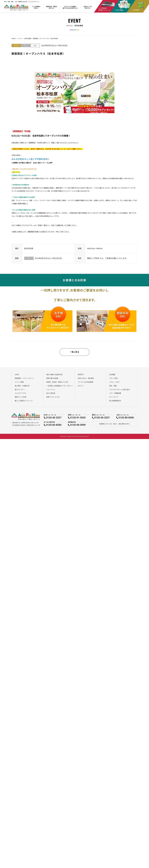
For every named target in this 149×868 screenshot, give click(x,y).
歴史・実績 (113, 387)
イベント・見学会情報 (24, 39)
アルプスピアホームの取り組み (120, 391)
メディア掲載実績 (115, 395)
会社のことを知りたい (88, 7)
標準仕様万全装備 (52, 380)
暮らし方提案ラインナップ (24, 402)
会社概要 (112, 376)
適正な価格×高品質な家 (54, 376)
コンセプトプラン (21, 395)
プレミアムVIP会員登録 (85, 384)
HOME (14, 39)
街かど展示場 (51, 395)
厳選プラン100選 (20, 399)
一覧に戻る (74, 354)
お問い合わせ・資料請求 (86, 380)
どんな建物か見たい (36, 7)
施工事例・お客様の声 (22, 387)
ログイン (81, 387)
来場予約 (81, 376)
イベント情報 (19, 384)
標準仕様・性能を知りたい (52, 7)
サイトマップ (114, 399)
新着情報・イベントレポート (24, 380)
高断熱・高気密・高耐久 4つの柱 (57, 384)
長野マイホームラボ (53, 399)
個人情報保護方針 (115, 402)
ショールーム (51, 391)
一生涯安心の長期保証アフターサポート (59, 387)
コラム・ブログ (114, 384)
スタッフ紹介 (114, 380)
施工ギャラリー (20, 391)
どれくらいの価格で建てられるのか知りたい (70, 7)
